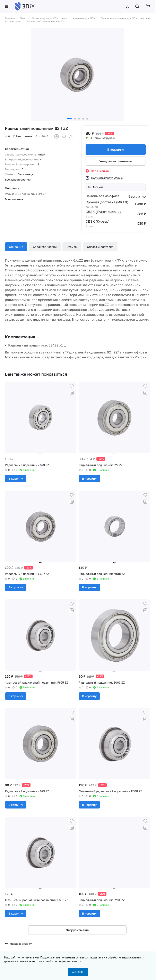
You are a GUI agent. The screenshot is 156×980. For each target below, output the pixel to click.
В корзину (116, 150)
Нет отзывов (23, 136)
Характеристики (45, 247)
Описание (16, 247)
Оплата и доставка (100, 247)
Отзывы (72, 247)
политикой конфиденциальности (60, 961)
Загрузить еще (77, 930)
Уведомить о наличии (116, 161)
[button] (69, 119)
